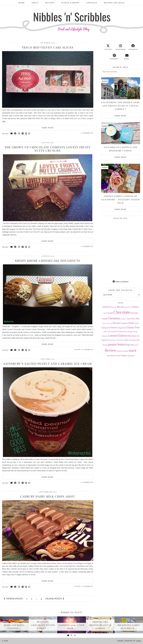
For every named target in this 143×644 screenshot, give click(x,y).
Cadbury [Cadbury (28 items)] (135, 307)
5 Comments (87, 482)
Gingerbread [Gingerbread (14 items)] (122, 328)
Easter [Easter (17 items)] (137, 323)
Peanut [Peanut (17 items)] (105, 345)
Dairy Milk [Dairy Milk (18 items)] (135, 319)
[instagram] (121, 47)
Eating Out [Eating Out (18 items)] (106, 328)
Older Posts (55, 599)
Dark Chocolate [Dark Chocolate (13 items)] (107, 323)
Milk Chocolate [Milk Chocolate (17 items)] (130, 340)
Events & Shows (70, 3)
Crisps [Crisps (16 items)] (128, 319)
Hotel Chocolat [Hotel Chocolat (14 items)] (109, 332)
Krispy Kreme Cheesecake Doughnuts (48, 261)
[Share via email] (12, 134)
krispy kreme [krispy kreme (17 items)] (133, 331)
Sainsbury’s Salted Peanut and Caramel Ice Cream (48, 364)
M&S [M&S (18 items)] (129, 336)
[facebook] (133, 47)
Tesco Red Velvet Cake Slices (48, 47)
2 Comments (87, 133)
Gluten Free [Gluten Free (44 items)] (133, 327)
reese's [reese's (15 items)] (136, 345)
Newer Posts (13, 599)
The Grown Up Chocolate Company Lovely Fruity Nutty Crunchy (48, 149)
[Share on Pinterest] (23, 134)
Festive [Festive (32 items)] (114, 328)
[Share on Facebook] (15, 134)
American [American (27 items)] (107, 307)
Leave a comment (84, 349)
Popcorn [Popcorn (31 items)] (130, 345)
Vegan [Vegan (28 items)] (124, 355)
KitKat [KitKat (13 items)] (125, 332)
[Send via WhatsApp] (30, 134)
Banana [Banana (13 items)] (114, 307)
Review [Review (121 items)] (111, 350)
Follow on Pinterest (121, 282)
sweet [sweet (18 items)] (118, 356)
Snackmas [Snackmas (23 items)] (111, 355)
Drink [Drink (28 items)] (131, 323)
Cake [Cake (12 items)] (105, 313)
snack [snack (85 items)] (133, 350)
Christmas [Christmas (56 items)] (114, 318)
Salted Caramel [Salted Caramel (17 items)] (122, 351)
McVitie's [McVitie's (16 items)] (121, 340)
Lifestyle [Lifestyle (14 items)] (105, 336)
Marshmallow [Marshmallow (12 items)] (112, 340)
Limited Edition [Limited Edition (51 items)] (118, 336)
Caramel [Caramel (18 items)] (110, 313)
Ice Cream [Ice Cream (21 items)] (118, 331)
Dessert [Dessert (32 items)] (116, 323)
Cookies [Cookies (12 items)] (123, 319)
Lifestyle (92, 3)
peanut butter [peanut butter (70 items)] (117, 344)
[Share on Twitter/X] (19, 134)
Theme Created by (129, 641)
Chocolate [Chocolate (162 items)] (122, 312)
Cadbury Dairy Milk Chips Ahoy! (48, 496)
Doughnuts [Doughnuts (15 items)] (124, 323)
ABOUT (35, 3)
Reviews (50, 3)
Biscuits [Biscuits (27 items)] (121, 307)
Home (22, 3)
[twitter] (108, 47)
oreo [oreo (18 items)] (138, 340)
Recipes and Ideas (114, 3)
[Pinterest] (111, 230)
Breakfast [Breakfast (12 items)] (128, 307)
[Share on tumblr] (26, 134)
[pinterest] (114, 57)
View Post (48, 128)
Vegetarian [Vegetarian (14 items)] (131, 356)
